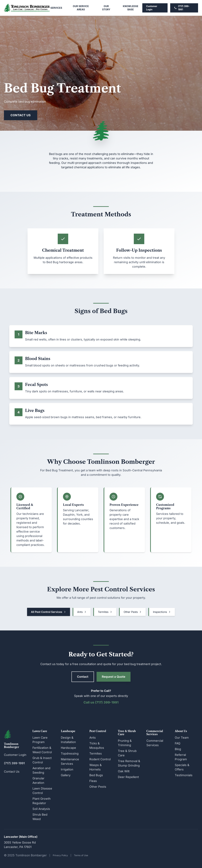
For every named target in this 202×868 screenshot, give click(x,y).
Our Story (106, 8)
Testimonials (184, 775)
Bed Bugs (96, 775)
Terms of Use (81, 855)
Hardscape (68, 748)
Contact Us (21, 115)
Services (56, 8)
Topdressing (70, 753)
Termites (105, 612)
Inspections (162, 612)
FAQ (178, 743)
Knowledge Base (131, 8)
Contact (83, 677)
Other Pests (133, 612)
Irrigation (67, 769)
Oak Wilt (124, 771)
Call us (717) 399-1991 (101, 702)
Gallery (66, 775)
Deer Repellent (128, 777)
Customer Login (152, 8)
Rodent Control (100, 759)
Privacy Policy (60, 855)
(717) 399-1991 (182, 8)
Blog (178, 749)
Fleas (93, 781)
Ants (82, 612)
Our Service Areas (81, 8)
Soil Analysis (41, 809)
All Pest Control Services (49, 612)
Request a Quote (114, 677)
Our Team (182, 738)
